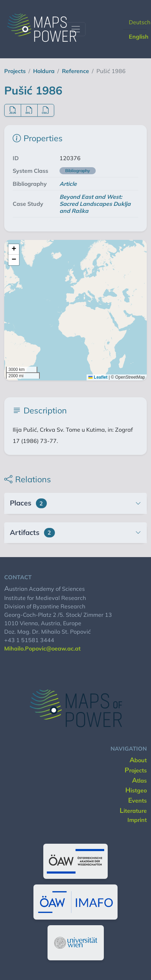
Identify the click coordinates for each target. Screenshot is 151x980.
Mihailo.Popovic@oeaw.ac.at (42, 648)
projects (15, 71)
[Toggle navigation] (76, 29)
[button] (14, 249)
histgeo (136, 790)
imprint (137, 820)
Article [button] (68, 184)
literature (133, 811)
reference (75, 71)
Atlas (139, 780)
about (138, 760)
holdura (44, 71)
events (137, 801)
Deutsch (140, 22)
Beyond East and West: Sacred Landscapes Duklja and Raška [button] (95, 204)
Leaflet (98, 377)
